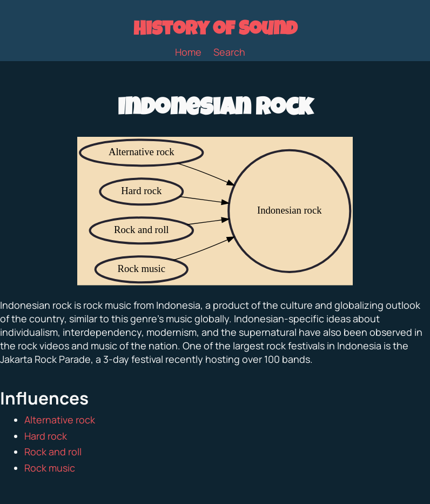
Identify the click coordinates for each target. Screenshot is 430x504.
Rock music (50, 468)
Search (229, 52)
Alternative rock (60, 420)
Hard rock (46, 436)
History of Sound (215, 31)
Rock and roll (53, 452)
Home (188, 52)
